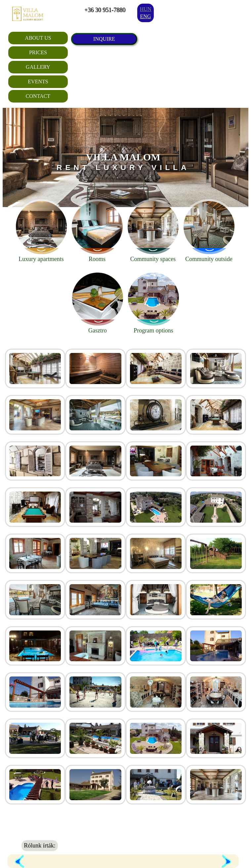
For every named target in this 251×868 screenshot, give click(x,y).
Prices (38, 52)
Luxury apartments (41, 231)
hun (146, 9)
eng (146, 16)
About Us (38, 38)
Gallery (38, 67)
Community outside (209, 231)
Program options (153, 302)
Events (38, 82)
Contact (38, 96)
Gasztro (98, 302)
